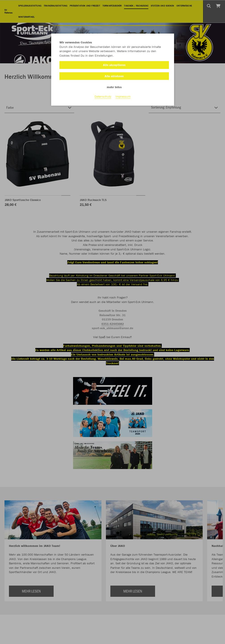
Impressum (123, 96)
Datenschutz (103, 96)
